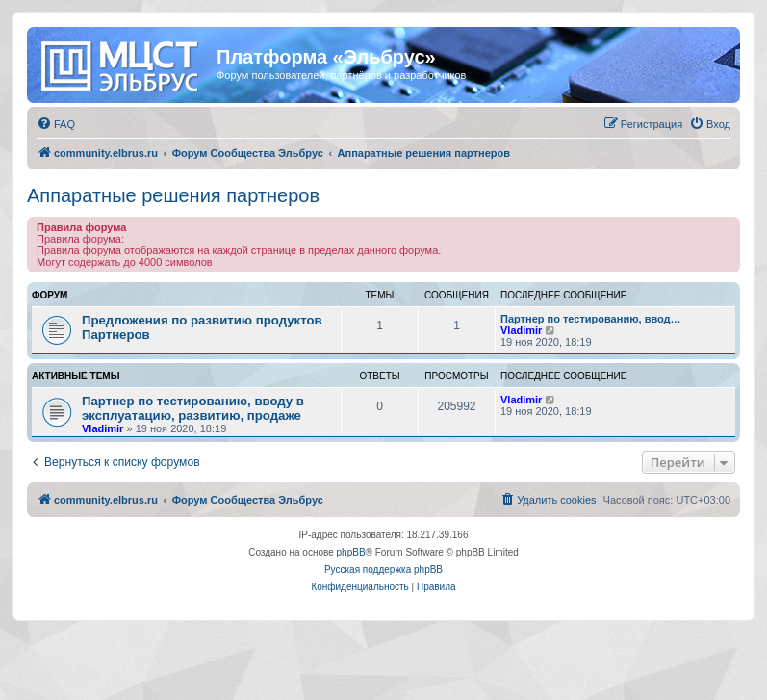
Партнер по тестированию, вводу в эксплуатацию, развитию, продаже (193, 408)
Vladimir (521, 330)
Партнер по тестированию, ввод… (591, 319)
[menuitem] (56, 124)
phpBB (351, 552)
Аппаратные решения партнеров (173, 195)
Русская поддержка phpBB (383, 570)
